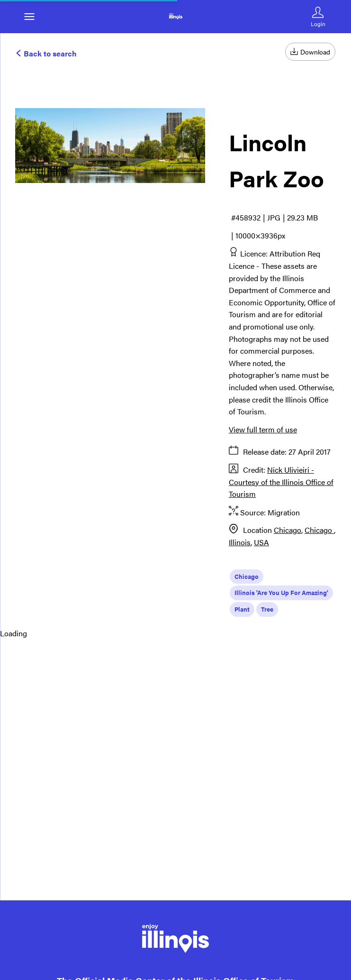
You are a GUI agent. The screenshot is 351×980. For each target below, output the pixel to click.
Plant (242, 609)
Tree (267, 609)
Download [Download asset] (310, 52)
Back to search (46, 53)
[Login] (318, 17)
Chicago (288, 530)
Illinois (240, 542)
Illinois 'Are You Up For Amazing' (281, 592)
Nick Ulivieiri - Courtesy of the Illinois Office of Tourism (281, 482)
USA (261, 542)
